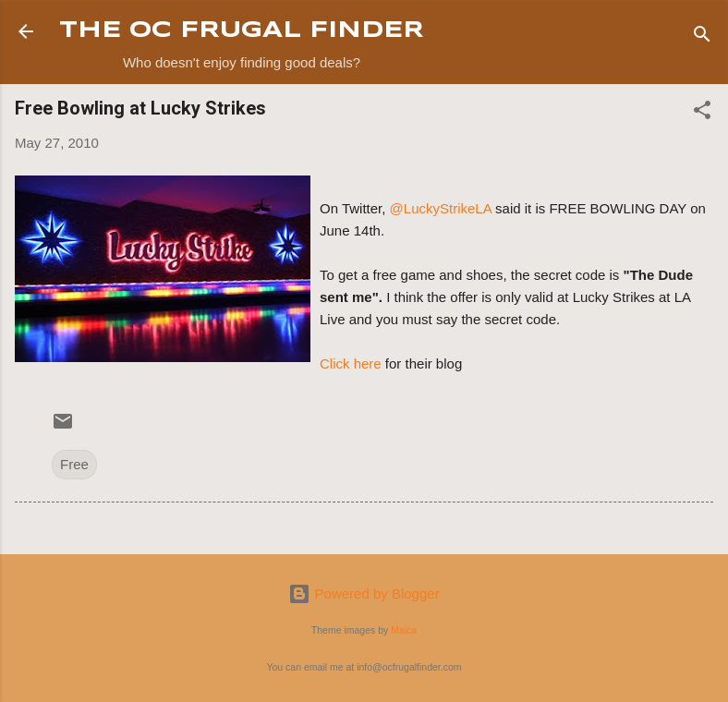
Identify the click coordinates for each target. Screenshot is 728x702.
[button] (702, 113)
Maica (404, 630)
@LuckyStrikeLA (443, 208)
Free (74, 464)
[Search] (702, 37)
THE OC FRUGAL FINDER (242, 31)
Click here (351, 363)
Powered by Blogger (364, 593)
